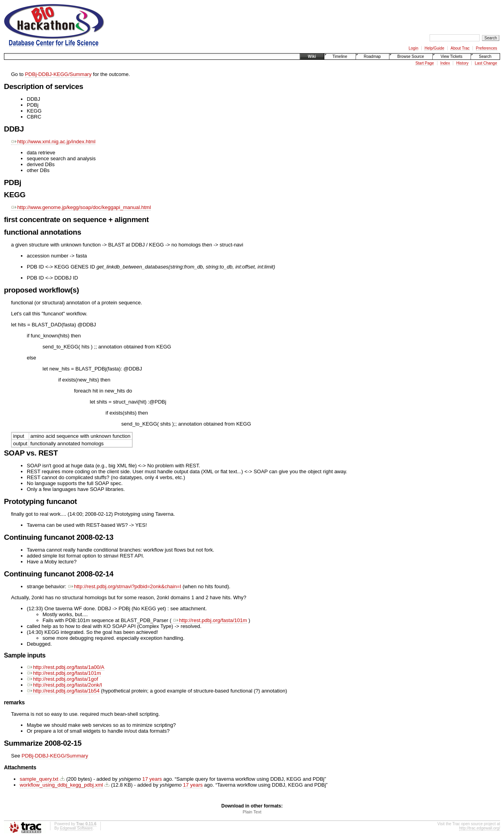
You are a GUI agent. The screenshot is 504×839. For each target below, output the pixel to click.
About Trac (460, 48)
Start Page (425, 63)
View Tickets (451, 56)
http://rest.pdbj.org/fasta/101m (210, 620)
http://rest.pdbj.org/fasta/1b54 (63, 691)
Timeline (340, 56)
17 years (152, 779)
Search (485, 56)
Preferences (487, 48)
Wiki (312, 56)
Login (413, 48)
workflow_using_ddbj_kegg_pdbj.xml (61, 785)
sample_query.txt (39, 779)
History (462, 63)
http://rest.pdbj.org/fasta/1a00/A (66, 667)
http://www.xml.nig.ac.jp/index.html (53, 142)
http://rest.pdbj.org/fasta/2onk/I (64, 685)
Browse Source (411, 56)
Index (445, 63)
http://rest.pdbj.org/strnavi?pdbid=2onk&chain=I (124, 586)
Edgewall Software (76, 828)
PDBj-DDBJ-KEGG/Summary (58, 74)
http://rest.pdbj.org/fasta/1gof (62, 679)
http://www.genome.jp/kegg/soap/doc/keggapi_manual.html (81, 207)
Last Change (486, 63)
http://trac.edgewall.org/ (480, 828)
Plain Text (252, 812)
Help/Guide (434, 48)
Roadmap (372, 56)
